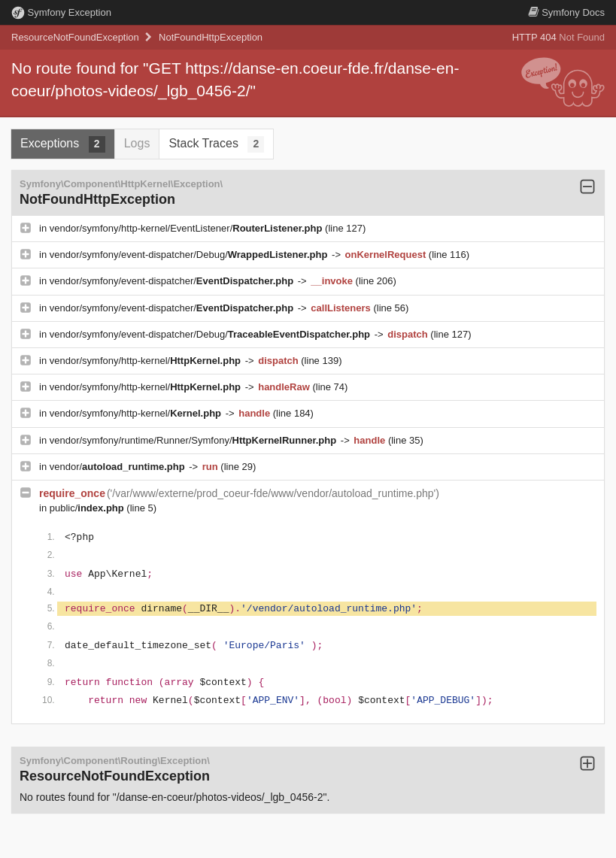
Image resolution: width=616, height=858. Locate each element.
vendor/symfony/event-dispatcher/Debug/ (190, 255)
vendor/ (119, 467)
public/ (88, 508)
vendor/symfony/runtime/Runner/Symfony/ (194, 440)
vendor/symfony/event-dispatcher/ (173, 281)
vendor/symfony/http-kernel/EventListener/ (187, 228)
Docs (566, 12)
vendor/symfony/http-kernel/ (147, 361)
